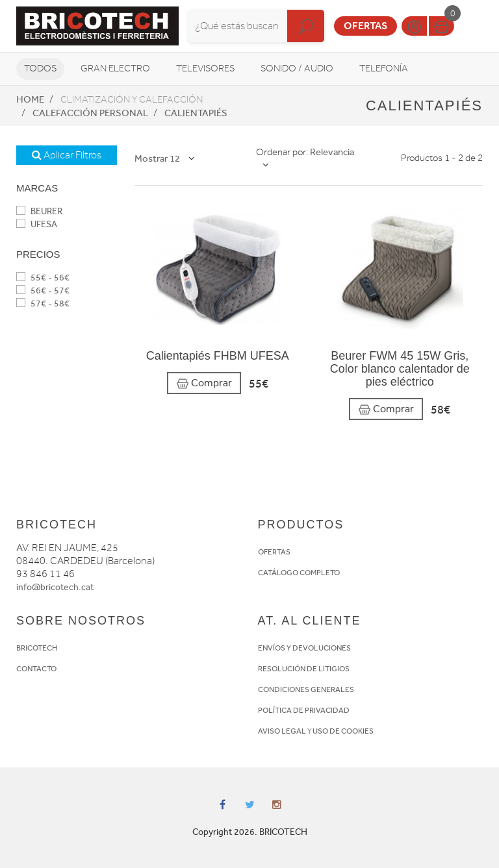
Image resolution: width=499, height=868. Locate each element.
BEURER (39, 211)
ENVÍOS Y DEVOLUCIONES (304, 648)
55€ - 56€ (43, 278)
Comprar (204, 383)
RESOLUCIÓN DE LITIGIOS (304, 669)
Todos (40, 68)
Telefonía (384, 68)
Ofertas (365, 26)
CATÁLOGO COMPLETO (299, 573)
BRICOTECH (37, 648)
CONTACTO (36, 669)
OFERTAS (274, 552)
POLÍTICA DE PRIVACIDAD (304, 710)
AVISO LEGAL (282, 731)
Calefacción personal (90, 113)
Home (30, 99)
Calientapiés (196, 113)
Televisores (205, 68)
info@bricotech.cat (55, 587)
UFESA (37, 224)
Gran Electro (115, 68)
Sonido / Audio (297, 68)
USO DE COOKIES (343, 731)
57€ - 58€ (43, 304)
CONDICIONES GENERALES (306, 689)
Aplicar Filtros (67, 155)
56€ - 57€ (43, 291)
